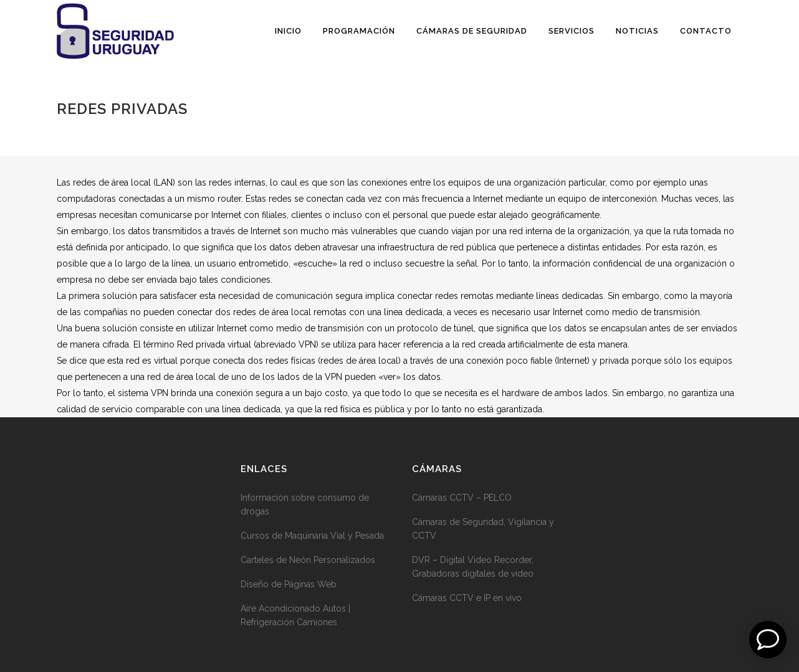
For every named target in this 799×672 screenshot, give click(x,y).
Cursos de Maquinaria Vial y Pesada (312, 536)
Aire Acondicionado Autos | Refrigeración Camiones (295, 615)
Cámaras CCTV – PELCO (462, 498)
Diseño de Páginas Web (289, 584)
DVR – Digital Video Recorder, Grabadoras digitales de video (473, 567)
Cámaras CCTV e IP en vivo (467, 598)
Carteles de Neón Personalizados (308, 560)
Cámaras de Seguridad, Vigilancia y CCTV (483, 529)
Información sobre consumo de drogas (305, 504)
